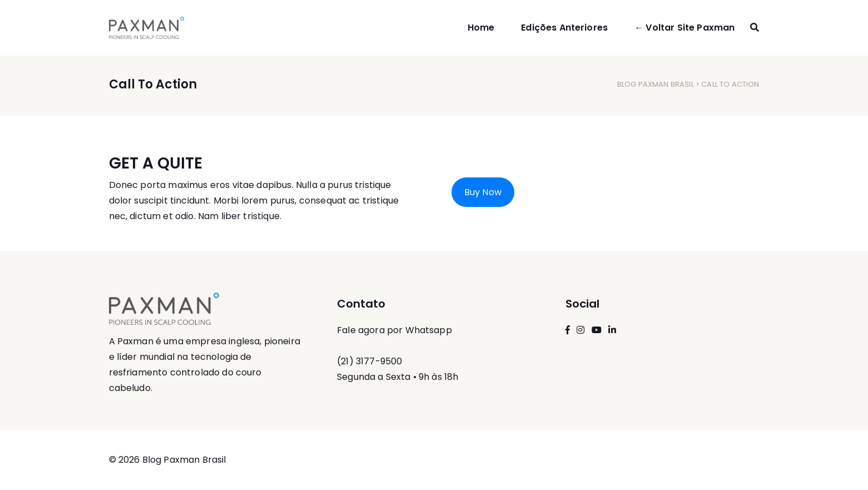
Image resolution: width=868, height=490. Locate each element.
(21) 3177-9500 (369, 361)
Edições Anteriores (564, 28)
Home (481, 28)
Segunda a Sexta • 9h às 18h (398, 377)
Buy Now (483, 192)
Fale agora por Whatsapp (395, 330)
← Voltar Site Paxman (685, 28)
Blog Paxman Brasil (656, 84)
